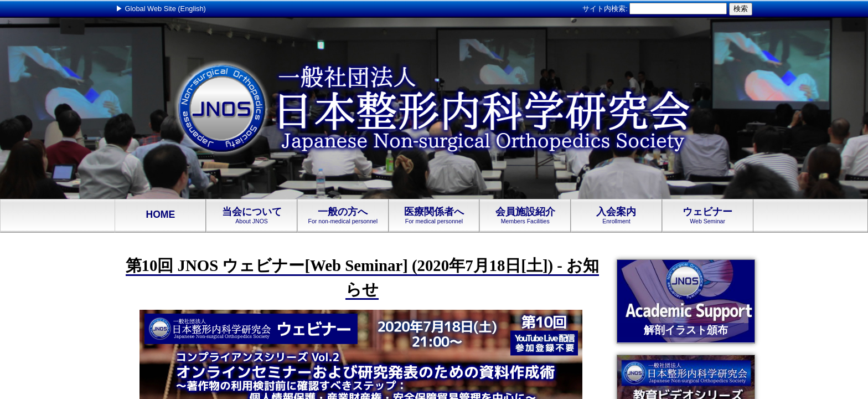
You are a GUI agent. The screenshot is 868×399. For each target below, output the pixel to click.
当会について (252, 216)
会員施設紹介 (525, 216)
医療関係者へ (434, 216)
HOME (160, 215)
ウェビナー (708, 216)
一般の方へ (343, 216)
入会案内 (616, 216)
